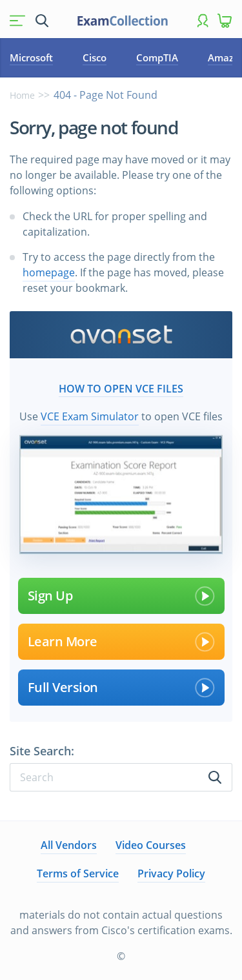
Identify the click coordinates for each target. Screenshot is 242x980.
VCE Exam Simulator (90, 416)
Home (22, 95)
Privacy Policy (171, 873)
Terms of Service (78, 873)
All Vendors (69, 845)
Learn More (121, 642)
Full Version (121, 688)
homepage (49, 272)
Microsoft (31, 57)
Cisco (95, 57)
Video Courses (151, 845)
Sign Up (121, 596)
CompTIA (157, 57)
